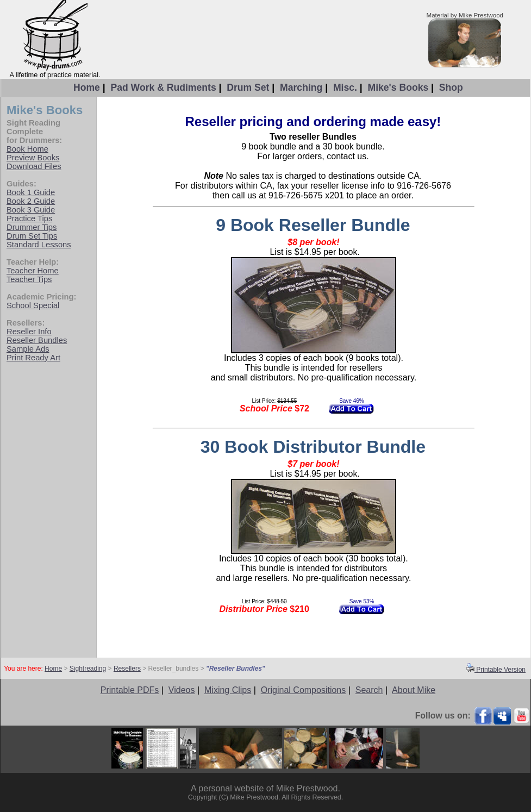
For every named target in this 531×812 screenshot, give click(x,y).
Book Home (27, 149)
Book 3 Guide (31, 210)
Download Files (34, 166)
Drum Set (248, 88)
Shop (451, 88)
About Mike (414, 690)
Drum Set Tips (32, 236)
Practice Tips (29, 218)
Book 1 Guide (31, 192)
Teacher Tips (29, 279)
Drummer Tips (32, 227)
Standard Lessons (39, 245)
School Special (33, 305)
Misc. (345, 88)
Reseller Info (29, 332)
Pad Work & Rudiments (163, 88)
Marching (301, 88)
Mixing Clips (228, 690)
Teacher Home (33, 271)
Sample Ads (28, 349)
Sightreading (88, 669)
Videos (182, 690)
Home (87, 88)
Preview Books (33, 158)
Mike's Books (398, 88)
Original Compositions (304, 690)
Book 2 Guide (31, 201)
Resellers (127, 669)
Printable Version (496, 670)
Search (369, 690)
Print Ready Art (33, 358)
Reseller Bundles (37, 340)
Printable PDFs (130, 690)
